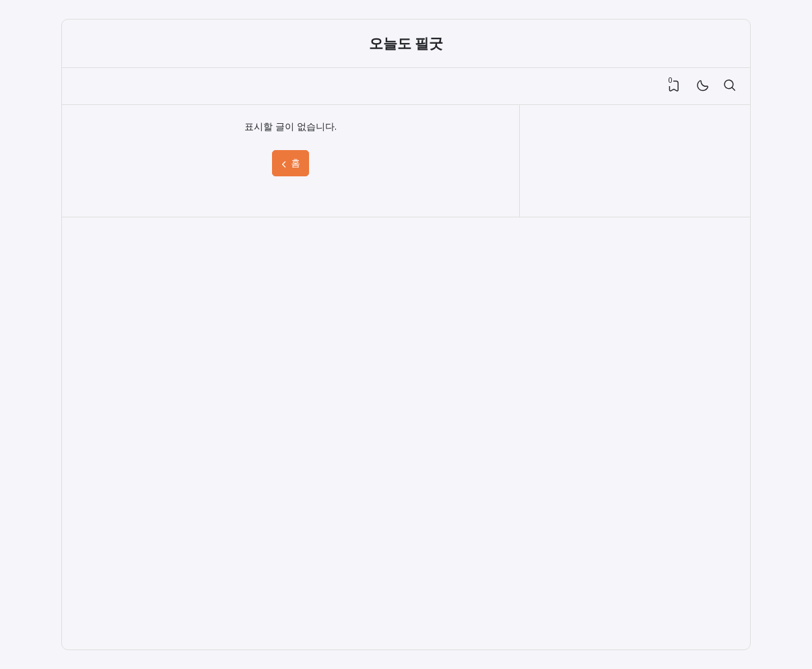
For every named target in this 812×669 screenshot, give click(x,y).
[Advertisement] (170, 433)
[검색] (729, 86)
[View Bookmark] (674, 86)
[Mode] (702, 86)
